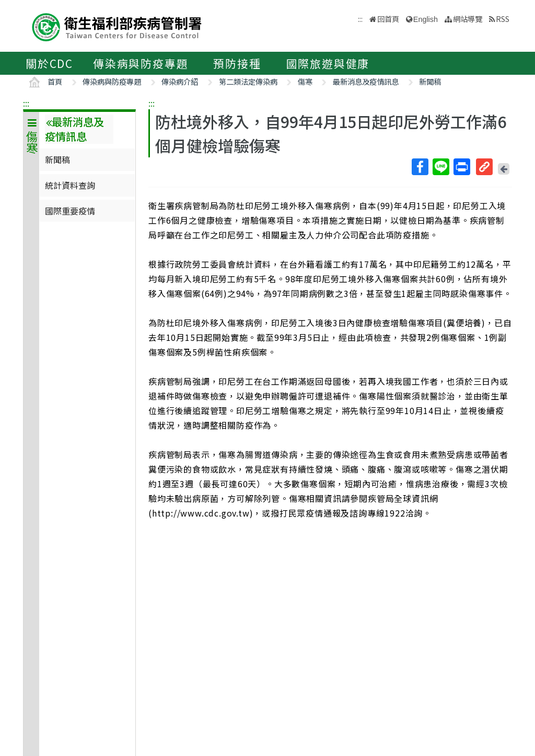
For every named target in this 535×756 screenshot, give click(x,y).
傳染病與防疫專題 (141, 63)
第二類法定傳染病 (248, 81)
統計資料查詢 (70, 185)
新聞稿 (430, 81)
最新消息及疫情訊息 (366, 81)
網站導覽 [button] (468, 19)
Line (440, 167)
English (426, 19)
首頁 (55, 81)
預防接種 (237, 63)
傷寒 (305, 81)
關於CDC (49, 63)
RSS (503, 19)
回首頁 (388, 19)
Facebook (420, 167)
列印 (461, 167)
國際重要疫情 (70, 211)
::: (26, 103)
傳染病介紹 (180, 81)
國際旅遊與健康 (328, 63)
